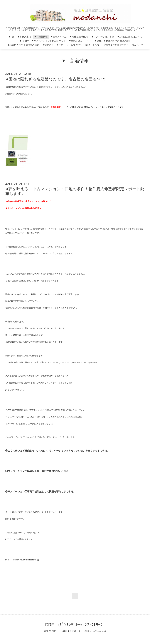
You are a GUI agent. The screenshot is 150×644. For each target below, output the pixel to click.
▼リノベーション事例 (103, 37)
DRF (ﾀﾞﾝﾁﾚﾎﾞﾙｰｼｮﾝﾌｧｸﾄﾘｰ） (75, 625)
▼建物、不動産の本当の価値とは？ (113, 41)
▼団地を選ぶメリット (80, 41)
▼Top (11, 37)
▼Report (24, 41)
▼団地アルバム (59, 37)
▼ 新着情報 (41, 37)
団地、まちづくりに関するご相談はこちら (107, 45)
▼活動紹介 (48, 45)
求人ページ (137, 45)
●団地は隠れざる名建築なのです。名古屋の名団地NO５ (56, 79)
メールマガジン (74, 45)
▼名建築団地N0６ (79, 37)
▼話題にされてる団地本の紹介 (23, 45)
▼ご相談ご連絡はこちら (130, 37)
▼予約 (60, 45)
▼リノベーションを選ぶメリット (49, 41)
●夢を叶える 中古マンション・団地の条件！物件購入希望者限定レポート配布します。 (75, 191)
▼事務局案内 (24, 37)
